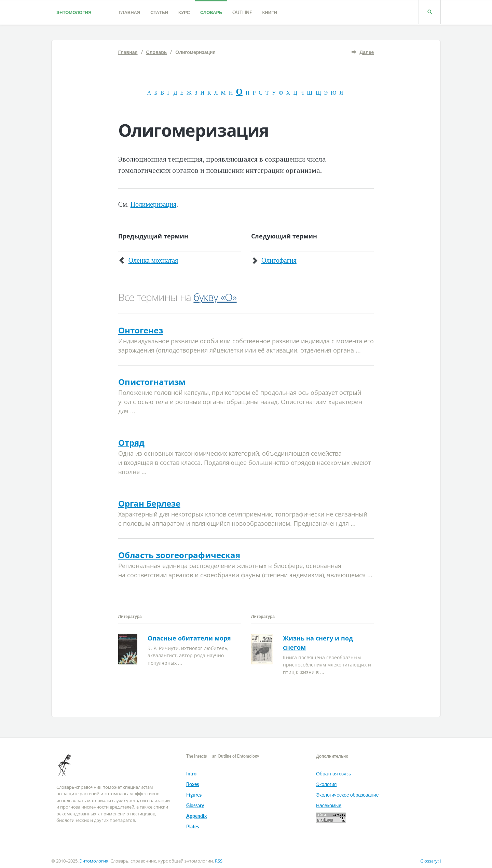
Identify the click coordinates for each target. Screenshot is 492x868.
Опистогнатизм (152, 382)
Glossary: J (430, 861)
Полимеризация (153, 204)
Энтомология (74, 12)
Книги (269, 12)
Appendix (196, 816)
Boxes (193, 784)
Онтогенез (141, 330)
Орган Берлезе (149, 503)
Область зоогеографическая (179, 555)
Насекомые (329, 805)
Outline (242, 12)
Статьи (159, 12)
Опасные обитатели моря (189, 638)
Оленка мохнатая (153, 260)
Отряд (131, 443)
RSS (219, 861)
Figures (194, 795)
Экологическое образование (347, 795)
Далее (367, 52)
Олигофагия (279, 260)
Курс (184, 12)
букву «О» (215, 297)
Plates (193, 826)
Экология (326, 784)
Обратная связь (333, 774)
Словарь (211, 12)
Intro (191, 774)
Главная (129, 12)
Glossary (195, 805)
